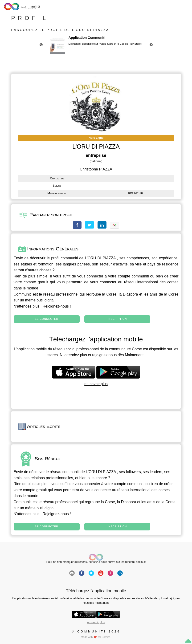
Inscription (117, 319)
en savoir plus (96, 384)
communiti (69, 258)
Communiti (23, 294)
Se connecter (47, 319)
